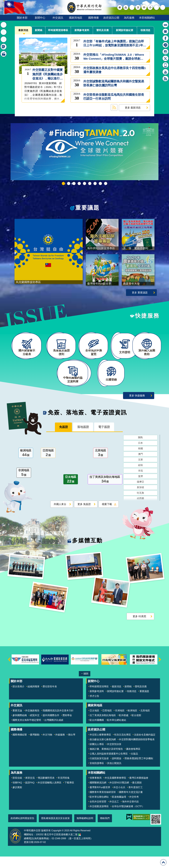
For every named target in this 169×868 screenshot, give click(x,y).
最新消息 (23, 30)
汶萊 (140, 472)
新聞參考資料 (82, 30)
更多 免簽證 (84, 516)
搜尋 (163, 7)
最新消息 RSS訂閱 (114, 107)
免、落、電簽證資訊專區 (106, 183)
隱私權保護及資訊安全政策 (55, 830)
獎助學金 (67, 727)
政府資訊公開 (111, 18)
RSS (165, 79)
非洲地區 (24, 485)
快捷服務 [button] (4, 39)
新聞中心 (40, 18)
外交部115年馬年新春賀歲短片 (79, 183)
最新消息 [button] (4, 25)
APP (165, 65)
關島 (140, 449)
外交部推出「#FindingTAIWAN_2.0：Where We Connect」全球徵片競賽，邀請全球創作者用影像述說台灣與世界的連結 (114, 57)
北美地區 (100, 465)
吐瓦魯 (140, 505)
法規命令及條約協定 (145, 746)
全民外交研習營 (98, 813)
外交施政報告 (32, 722)
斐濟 (140, 488)
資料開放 (117, 770)
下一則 (160, 671)
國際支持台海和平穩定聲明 (27, 732)
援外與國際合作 (51, 727)
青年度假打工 (136, 799)
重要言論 (17, 722)
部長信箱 (165, 31)
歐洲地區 (26, 465)
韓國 (140, 461)
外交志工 (114, 813)
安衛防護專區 (97, 775)
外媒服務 (60, 746)
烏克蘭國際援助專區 (95, 183)
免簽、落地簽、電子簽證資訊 (87, 424)
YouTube (165, 72)
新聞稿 (39, 30)
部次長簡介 (18, 698)
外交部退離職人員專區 (50, 794)
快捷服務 (147, 319)
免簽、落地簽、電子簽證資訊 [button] (4, 47)
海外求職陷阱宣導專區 (90, 183)
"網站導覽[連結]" (126, 7)
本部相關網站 (147, 18)
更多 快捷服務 (137, 407)
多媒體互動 (87, 552)
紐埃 (140, 477)
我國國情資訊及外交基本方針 (58, 722)
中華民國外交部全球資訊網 (84, 7)
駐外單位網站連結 (117, 732)
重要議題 (87, 208)
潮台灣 (72, 746)
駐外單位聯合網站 (99, 808)
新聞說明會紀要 (125, 30)
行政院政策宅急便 (99, 770)
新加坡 (140, 499)
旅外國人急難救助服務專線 (165, 25)
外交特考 (134, 808)
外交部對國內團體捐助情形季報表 (137, 751)
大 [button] (138, 7)
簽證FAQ (30, 794)
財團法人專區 (97, 756)
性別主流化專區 (123, 746)
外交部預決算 (114, 756)
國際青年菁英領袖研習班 (103, 804)
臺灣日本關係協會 (139, 789)
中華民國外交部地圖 (79, 846)
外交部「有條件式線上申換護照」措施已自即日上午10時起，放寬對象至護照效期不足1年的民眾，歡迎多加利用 (115, 43)
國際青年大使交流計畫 (131, 804)
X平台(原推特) (165, 58)
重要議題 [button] (4, 32)
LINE (165, 45)
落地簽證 (83, 439)
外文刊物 (47, 746)
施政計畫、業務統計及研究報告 (106, 760)
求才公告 (94, 707)
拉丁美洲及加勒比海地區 (105, 491)
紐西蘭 (140, 510)
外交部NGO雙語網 (119, 794)
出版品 (134, 765)
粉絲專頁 (165, 38)
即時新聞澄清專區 (58, 30)
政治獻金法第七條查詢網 (103, 751)
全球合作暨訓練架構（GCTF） (128, 818)
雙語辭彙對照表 (46, 789)
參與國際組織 (20, 727)
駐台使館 (136, 727)
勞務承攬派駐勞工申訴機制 (139, 770)
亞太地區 (71, 491)
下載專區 (69, 794)
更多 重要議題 (140, 296)
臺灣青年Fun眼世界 (100, 799)
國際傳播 (93, 18)
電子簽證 (107, 439)
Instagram (165, 52)
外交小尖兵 (119, 799)
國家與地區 (76, 18)
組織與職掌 (34, 698)
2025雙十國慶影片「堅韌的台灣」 (84, 183)
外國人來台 (60, 516)
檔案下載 (107, 516)
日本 (140, 455)
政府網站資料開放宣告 (22, 830)
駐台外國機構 (97, 732)
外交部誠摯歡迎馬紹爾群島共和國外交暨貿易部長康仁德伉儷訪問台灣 (114, 83)
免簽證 (61, 439)
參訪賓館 (17, 799)
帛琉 (140, 483)
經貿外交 (35, 727)
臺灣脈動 (35, 746)
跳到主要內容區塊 (1, 1)
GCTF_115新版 (69, 183)
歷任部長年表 (50, 698)
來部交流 (30, 789)
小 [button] (150, 7)
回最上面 (163, 862)
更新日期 (29, 854)
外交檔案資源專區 (99, 818)
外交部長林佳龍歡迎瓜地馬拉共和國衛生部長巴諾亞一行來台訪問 (114, 97)
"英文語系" (132, 7)
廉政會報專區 (133, 760)
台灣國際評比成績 (54, 732)
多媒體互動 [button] (4, 54)
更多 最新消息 (133, 108)
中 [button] (144, 7)
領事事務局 (96, 789)
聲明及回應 (103, 30)
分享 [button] (156, 7)
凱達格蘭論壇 (119, 808)
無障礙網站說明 (85, 830)
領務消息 (145, 30)
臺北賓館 (137, 794)
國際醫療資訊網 (98, 794)
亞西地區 (48, 465)
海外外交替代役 (130, 813)
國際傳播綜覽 (20, 746)
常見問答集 (64, 789)
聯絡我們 (105, 830)
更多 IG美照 (139, 628)
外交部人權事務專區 (100, 746)
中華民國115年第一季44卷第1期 (74, 183)
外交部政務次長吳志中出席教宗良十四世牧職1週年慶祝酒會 (115, 70)
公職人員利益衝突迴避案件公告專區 (109, 765)
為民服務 (129, 18)
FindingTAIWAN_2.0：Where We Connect (63, 183)
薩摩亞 (140, 494)
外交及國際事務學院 (115, 789)
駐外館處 (124, 727)
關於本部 (22, 18)
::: (12, 22)
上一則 (9, 671)
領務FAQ (17, 794)
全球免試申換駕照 (100, 183)
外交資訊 (58, 18)
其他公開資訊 (114, 775)
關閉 (86, 685)
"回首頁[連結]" (120, 7)
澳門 (140, 466)
